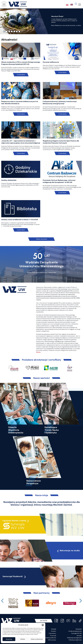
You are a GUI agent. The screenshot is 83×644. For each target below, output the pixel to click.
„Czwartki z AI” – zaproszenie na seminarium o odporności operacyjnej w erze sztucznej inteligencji (21, 142)
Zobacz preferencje (37, 639)
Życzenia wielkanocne (51, 62)
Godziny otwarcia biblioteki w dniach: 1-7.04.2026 (20, 220)
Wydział (54, 629)
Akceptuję (9, 639)
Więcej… (39, 352)
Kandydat (79, 629)
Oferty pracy (52, 640)
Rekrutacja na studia (68, 551)
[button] (43, 625)
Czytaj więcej (21, 75)
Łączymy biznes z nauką (14, 521)
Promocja (53, 636)
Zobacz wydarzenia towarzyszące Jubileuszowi (41, 273)
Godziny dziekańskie (9, 180)
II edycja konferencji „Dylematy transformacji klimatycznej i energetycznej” (60, 103)
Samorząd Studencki (14, 576)
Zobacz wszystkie (41, 239)
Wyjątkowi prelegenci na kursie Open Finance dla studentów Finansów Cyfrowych (61, 142)
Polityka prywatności (75, 640)
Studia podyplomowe (75, 631)
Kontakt (79, 636)
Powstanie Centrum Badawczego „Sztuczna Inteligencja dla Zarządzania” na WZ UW (59, 181)
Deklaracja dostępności (74, 638)
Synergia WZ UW (77, 633)
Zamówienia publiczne (49, 638)
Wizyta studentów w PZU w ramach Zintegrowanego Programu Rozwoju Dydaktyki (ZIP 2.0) (21, 63)
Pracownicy (52, 633)
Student (53, 631)
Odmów (23, 639)
